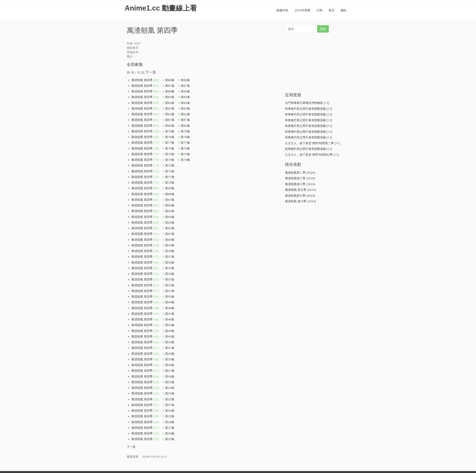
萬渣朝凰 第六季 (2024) (300, 201)
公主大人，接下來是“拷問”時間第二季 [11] (312, 143)
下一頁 (151, 72)
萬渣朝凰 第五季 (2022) (300, 190)
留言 (332, 10)
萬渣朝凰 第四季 (145, 80)
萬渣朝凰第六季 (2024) (300, 184)
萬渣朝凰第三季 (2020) (300, 178)
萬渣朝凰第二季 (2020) (300, 172)
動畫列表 (282, 10)
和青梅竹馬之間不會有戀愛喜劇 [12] (309, 109)
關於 (344, 10)
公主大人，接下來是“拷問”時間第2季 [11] (312, 155)
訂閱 (319, 10)
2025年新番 (302, 10)
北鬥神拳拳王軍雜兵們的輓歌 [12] (307, 103)
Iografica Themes (254, 452)
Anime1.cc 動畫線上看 (161, 8)
